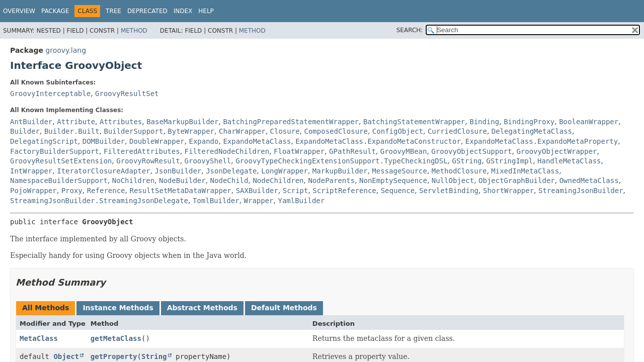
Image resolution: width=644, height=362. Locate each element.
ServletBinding (449, 191)
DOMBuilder (104, 141)
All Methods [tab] (46, 308)
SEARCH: (410, 30)
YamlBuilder (301, 201)
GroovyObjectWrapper (556, 151)
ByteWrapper (191, 131)
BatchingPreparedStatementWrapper (291, 122)
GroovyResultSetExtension (61, 161)
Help (206, 11)
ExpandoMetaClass (257, 141)
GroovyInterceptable (50, 94)
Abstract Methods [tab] (202, 308)
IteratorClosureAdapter (103, 171)
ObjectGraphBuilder (517, 180)
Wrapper (259, 201)
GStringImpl (509, 161)
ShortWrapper (508, 191)
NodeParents (331, 180)
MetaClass (39, 338)
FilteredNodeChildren (227, 151)
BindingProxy (529, 122)
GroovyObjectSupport (471, 151)
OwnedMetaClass (589, 180)
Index (183, 11)
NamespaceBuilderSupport (59, 180)
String (154, 356)
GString (467, 161)
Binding (484, 122)
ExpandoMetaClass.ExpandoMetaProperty (542, 141)
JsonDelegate (231, 171)
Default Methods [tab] (284, 308)
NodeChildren (278, 180)
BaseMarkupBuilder (182, 122)
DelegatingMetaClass (532, 131)
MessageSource (399, 171)
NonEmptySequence (393, 180)
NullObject (453, 180)
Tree (113, 11)
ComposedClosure (336, 131)
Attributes (121, 122)
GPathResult (352, 151)
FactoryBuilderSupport (55, 151)
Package (55, 11)
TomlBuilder (216, 201)
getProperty (114, 356)
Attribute (76, 122)
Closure (285, 131)
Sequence (398, 191)
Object (66, 356)
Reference (106, 191)
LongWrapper (285, 171)
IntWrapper (31, 171)
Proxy (72, 191)
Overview (19, 11)
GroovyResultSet (127, 94)
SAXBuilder (257, 191)
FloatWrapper (299, 151)
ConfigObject (398, 131)
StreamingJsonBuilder (581, 191)
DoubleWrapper (157, 141)
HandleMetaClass (569, 161)
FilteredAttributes (142, 151)
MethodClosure (459, 171)
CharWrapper (242, 131)
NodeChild (229, 180)
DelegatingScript (44, 141)
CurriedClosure (457, 131)
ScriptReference (344, 191)
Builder (25, 131)
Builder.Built (72, 131)
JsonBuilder (178, 171)
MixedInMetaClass (525, 171)
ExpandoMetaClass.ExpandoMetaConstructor (378, 141)
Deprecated (147, 11)
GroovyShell (208, 161)
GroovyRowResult (148, 161)
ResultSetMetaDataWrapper (180, 191)
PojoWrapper (33, 191)
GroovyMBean (404, 151)
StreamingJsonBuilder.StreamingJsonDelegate (99, 201)
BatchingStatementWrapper (414, 122)
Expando (204, 141)
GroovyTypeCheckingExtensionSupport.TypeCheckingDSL (341, 161)
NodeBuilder (182, 180)
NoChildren (133, 180)
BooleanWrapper (589, 122)
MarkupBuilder (340, 171)
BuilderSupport (133, 131)
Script (296, 191)
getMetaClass (116, 338)
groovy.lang (66, 50)
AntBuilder (31, 122)
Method (134, 31)
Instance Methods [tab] (118, 308)
